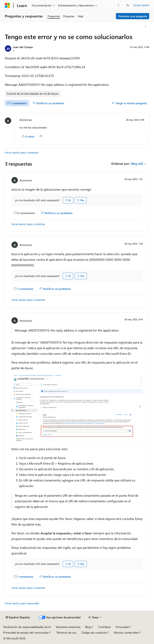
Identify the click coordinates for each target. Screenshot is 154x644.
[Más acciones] (146, 26)
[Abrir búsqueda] (128, 5)
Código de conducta (94, 632)
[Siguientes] (119, 5)
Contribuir (105, 627)
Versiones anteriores (68, 627)
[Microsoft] (7, 5)
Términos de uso (66, 632)
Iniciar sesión (141, 5)
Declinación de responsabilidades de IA (27, 627)
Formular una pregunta (133, 16)
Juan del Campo (23, 47)
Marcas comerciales (126, 632)
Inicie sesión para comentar (22, 152)
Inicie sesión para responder (22, 603)
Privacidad (122, 627)
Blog (88, 627)
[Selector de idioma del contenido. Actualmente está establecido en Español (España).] (18, 617)
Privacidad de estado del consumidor (26, 632)
